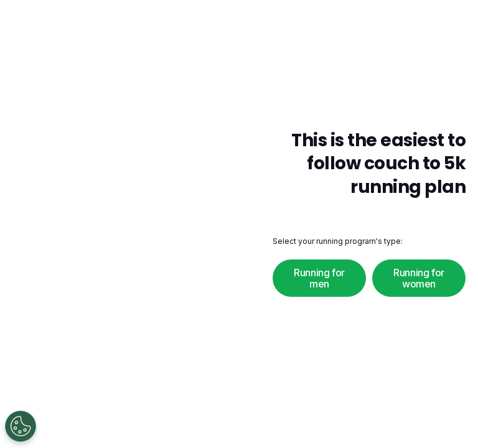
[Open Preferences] (21, 426)
